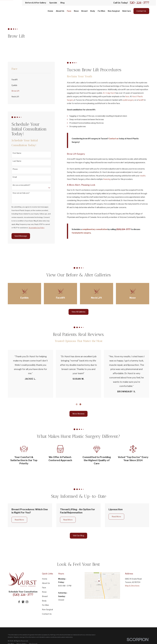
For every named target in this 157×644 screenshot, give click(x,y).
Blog (62, 3)
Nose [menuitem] (76, 11)
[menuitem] (31, 80)
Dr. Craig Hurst (109, 93)
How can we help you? (21, 193)
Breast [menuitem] (84, 11)
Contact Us (141, 11)
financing (107, 179)
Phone (15, 169)
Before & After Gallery (36, 3)
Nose (44, 592)
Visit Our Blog (78, 536)
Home (45, 579)
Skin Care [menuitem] (127, 11)
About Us (46, 583)
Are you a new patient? (21, 185)
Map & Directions (132, 586)
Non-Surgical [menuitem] (114, 11)
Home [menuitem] (50, 11)
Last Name (17, 161)
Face (44, 588)
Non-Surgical (47, 610)
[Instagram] (27, 602)
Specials (53, 3)
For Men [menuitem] (101, 11)
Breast (45, 596)
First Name (17, 153)
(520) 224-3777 (23, 595)
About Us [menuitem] (60, 11)
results (143, 176)
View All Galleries (78, 312)
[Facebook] (19, 602)
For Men (45, 605)
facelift (141, 100)
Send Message (21, 236)
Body (44, 601)
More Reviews (78, 414)
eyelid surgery (128, 100)
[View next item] (80, 404)
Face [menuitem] (69, 11)
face (127, 97)
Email (15, 177)
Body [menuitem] (93, 11)
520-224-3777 (139, 3)
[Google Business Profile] (23, 602)
